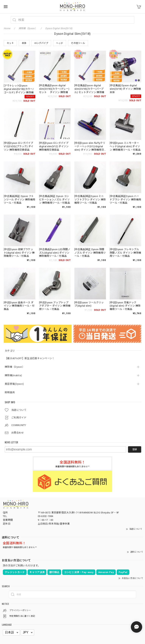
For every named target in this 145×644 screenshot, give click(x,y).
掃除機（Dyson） (15, 367)
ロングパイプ (41, 43)
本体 (24, 43)
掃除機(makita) (13, 375)
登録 (135, 449)
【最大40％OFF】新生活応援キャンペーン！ (30, 358)
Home (7, 28)
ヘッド (60, 43)
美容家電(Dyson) (14, 384)
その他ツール (78, 43)
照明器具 (10, 392)
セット (10, 43)
